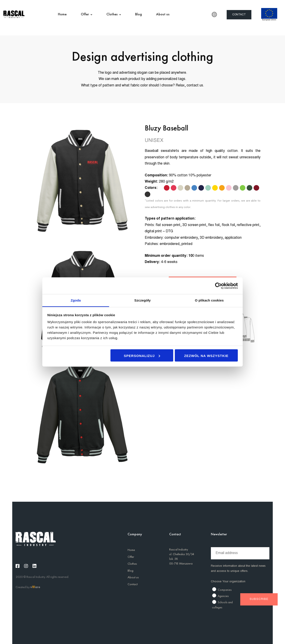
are (38, 587)
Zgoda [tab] (76, 300)
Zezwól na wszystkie (206, 356)
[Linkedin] (35, 566)
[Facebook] (18, 566)
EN (214, 14)
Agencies (223, 596)
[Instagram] (26, 566)
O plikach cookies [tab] (209, 300)
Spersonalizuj (142, 356)
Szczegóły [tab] (142, 300)
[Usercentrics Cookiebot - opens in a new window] (218, 286)
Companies (225, 590)
